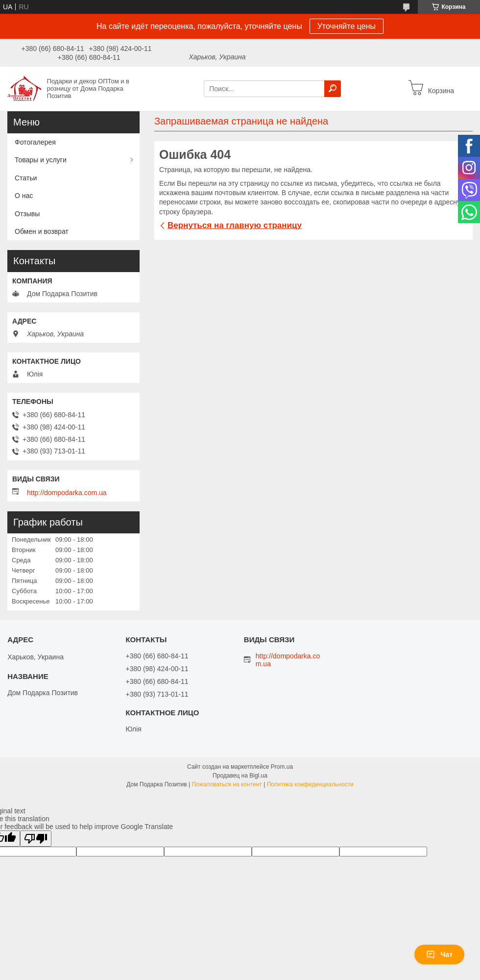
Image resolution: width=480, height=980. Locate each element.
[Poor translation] (36, 839)
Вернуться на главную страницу (235, 225)
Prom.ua (282, 767)
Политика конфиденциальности (310, 784)
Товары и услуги (41, 160)
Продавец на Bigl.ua (240, 776)
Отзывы (27, 214)
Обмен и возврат (42, 231)
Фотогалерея (35, 142)
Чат (439, 955)
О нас (24, 196)
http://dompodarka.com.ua (67, 493)
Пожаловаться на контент (227, 784)
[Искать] (333, 89)
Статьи (26, 178)
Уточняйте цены (347, 26)
